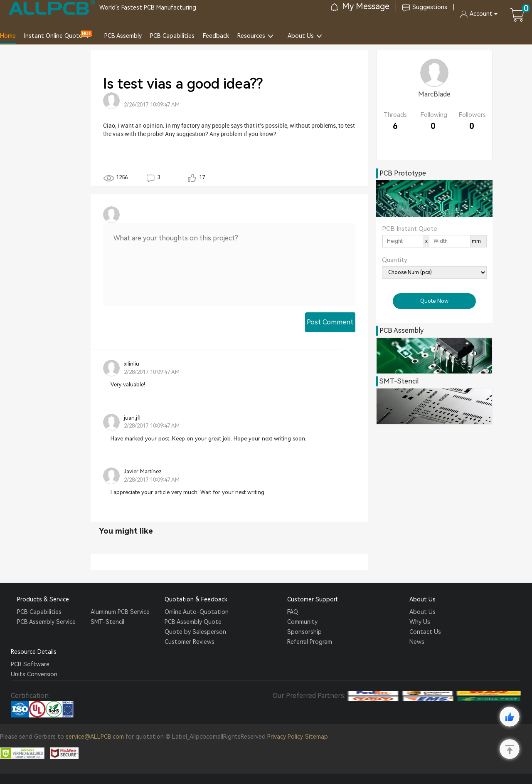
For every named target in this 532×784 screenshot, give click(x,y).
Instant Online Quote (53, 36)
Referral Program (310, 642)
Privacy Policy (285, 737)
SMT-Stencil (107, 622)
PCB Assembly (123, 36)
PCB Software (30, 664)
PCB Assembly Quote (193, 622)
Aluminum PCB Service (120, 612)
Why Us (420, 622)
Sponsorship (304, 632)
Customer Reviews (190, 642)
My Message (360, 6)
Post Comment (330, 322)
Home (8, 36)
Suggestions (425, 7)
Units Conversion (34, 674)
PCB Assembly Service (46, 622)
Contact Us (425, 632)
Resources (251, 36)
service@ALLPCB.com (95, 737)
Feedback (216, 36)
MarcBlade (434, 94)
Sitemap (316, 737)
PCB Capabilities (172, 36)
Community (302, 622)
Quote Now (434, 301)
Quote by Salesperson (195, 632)
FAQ (293, 612)
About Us (301, 36)
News (417, 642)
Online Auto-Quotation (197, 612)
